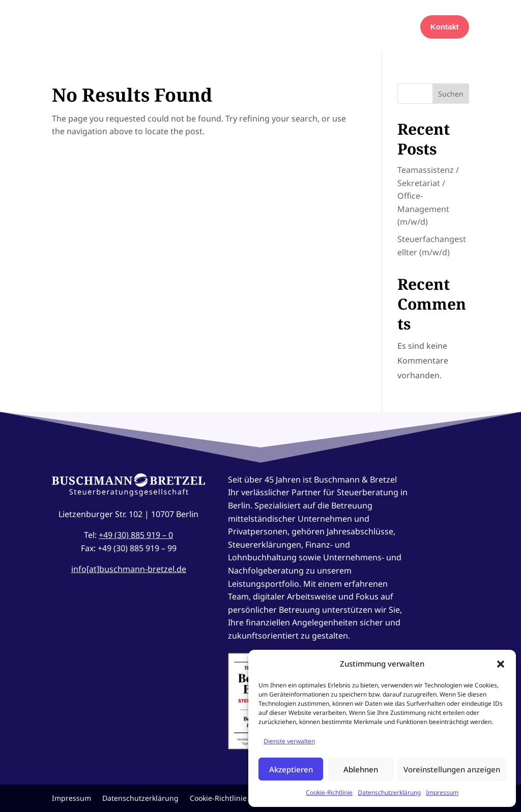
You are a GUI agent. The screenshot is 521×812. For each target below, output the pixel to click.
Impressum (442, 792)
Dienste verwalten (289, 741)
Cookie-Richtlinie (329, 792)
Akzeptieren (291, 769)
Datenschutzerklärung (389, 792)
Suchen (451, 94)
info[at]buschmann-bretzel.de (129, 569)
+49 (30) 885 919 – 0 (136, 535)
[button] (501, 664)
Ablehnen (361, 769)
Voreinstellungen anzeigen (452, 769)
